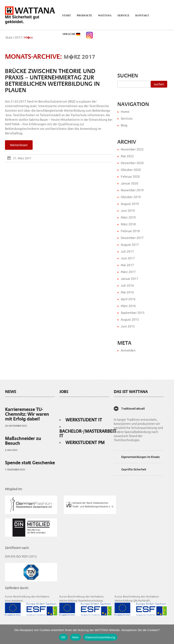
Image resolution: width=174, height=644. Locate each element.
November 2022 (132, 149)
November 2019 (132, 190)
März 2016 (128, 306)
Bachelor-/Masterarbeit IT (88, 433)
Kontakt (141, 18)
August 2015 (130, 320)
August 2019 (130, 204)
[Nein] (168, 634)
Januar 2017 (129, 279)
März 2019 (128, 217)
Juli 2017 (127, 251)
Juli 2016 (127, 285)
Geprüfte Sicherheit (134, 469)
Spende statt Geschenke (30, 463)
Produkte (83, 18)
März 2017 (128, 272)
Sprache (70, 36)
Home (125, 112)
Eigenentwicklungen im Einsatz (140, 457)
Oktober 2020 (131, 170)
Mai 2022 (127, 156)
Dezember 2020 (132, 163)
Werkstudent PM (85, 442)
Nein (75, 637)
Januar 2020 (129, 183)
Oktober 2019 (131, 197)
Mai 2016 (127, 292)
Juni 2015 (128, 326)
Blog (124, 125)
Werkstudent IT (84, 420)
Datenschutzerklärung (100, 637)
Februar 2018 (130, 231)
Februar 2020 (130, 177)
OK (63, 637)
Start (66, 15)
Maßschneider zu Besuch (23, 441)
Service (122, 18)
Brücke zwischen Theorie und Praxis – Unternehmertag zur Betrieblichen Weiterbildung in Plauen (52, 81)
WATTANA (104, 18)
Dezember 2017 (132, 238)
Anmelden (128, 350)
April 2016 (128, 299)
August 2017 (130, 245)
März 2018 (128, 224)
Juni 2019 (128, 211)
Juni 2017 (128, 258)
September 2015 (133, 313)
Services (127, 118)
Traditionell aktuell (133, 409)
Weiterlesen (19, 145)
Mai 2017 (127, 265)
